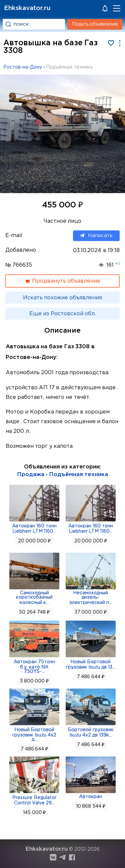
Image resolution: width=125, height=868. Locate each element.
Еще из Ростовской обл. (62, 314)
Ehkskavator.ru (27, 8)
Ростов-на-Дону (23, 67)
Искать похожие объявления (63, 298)
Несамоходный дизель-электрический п (89, 598)
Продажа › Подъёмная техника (62, 475)
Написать (96, 236)
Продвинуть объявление (63, 281)
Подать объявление (95, 24)
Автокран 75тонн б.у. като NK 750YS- (34, 667)
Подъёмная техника (69, 67)
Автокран (90, 797)
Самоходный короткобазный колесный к (34, 598)
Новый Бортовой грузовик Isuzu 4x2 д (34, 735)
